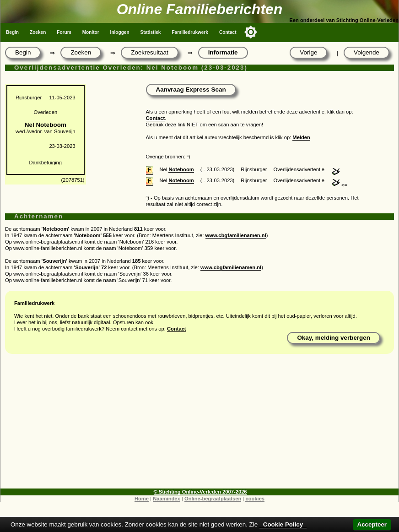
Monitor (91, 32)
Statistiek (151, 32)
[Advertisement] (199, 424)
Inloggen (120, 32)
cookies (255, 499)
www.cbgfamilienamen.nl (236, 235)
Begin (12, 32)
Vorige (308, 52)
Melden (301, 137)
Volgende (367, 52)
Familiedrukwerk (190, 32)
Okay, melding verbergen (334, 338)
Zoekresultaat (149, 52)
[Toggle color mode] (251, 32)
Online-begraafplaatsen (213, 499)
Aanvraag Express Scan (191, 90)
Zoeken (38, 32)
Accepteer (372, 524)
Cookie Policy (283, 524)
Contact (228, 32)
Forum (64, 32)
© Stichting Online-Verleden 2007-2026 (200, 492)
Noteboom (181, 169)
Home (142, 499)
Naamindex (167, 499)
